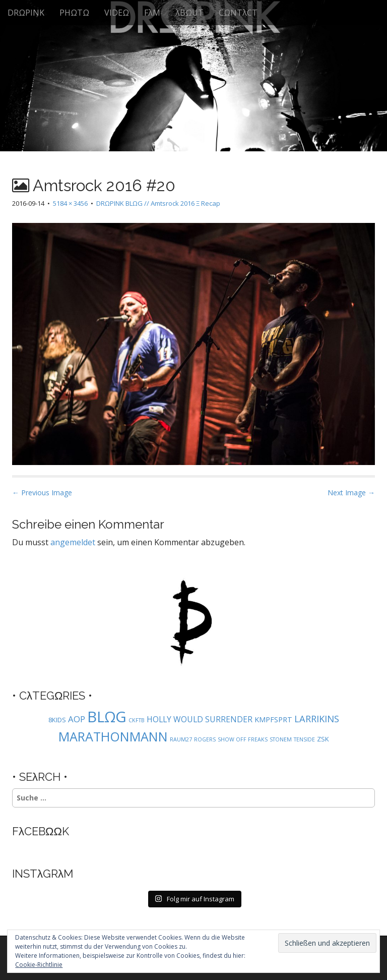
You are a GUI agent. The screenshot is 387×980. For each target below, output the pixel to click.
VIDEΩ (117, 13)
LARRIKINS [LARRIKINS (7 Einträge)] (317, 718)
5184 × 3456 (70, 203)
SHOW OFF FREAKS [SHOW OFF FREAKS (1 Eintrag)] (243, 739)
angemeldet (73, 542)
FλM (152, 13)
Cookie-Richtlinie (39, 965)
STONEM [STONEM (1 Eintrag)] (281, 739)
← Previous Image (42, 493)
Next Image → (351, 493)
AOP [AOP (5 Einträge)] (77, 719)
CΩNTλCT (238, 13)
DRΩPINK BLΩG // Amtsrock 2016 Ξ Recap (158, 203)
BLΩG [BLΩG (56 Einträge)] (107, 717)
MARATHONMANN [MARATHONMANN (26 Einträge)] (113, 736)
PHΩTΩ (74, 13)
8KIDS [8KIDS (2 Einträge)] (57, 720)
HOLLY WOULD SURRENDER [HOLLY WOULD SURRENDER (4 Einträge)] (200, 719)
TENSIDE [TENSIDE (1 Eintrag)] (304, 739)
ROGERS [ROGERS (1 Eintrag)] (205, 739)
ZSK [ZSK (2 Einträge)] (323, 739)
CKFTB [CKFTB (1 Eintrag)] (137, 720)
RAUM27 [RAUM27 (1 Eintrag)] (181, 739)
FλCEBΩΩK (41, 831)
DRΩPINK (26, 13)
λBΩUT (189, 13)
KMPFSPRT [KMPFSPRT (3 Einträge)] (273, 719)
